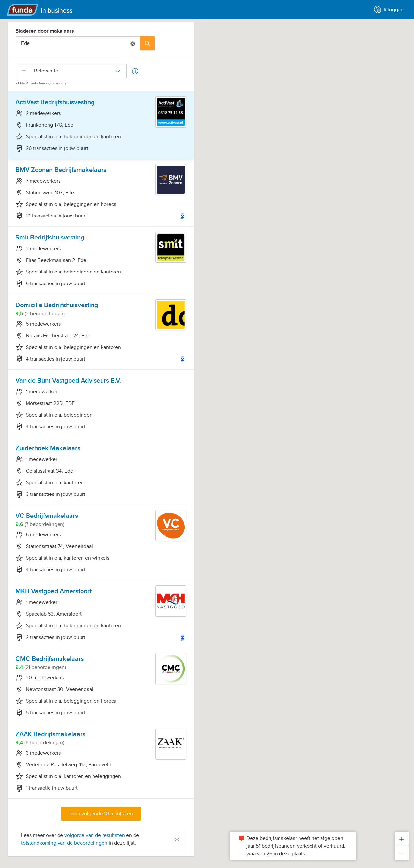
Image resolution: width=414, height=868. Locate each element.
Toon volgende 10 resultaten (101, 814)
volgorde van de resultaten (95, 835)
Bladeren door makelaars (45, 31)
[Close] (177, 839)
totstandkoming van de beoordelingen (65, 843)
